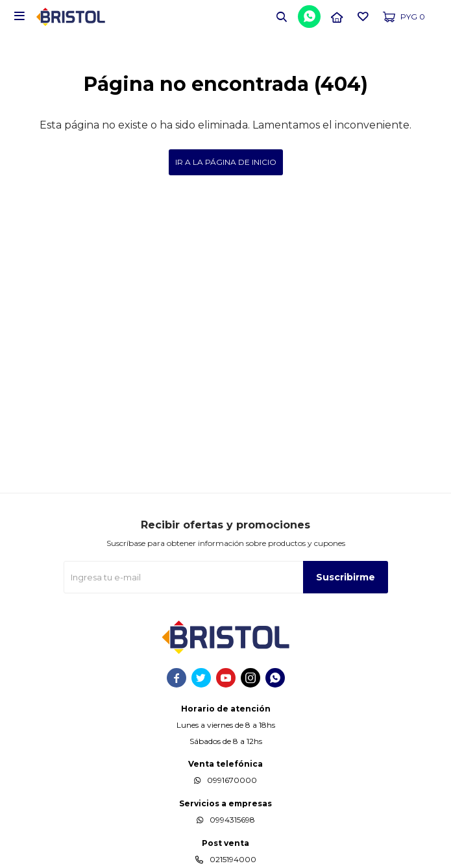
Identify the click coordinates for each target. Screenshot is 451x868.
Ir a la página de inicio (226, 162)
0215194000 (233, 859)
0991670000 (232, 780)
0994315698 (232, 820)
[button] (282, 16)
